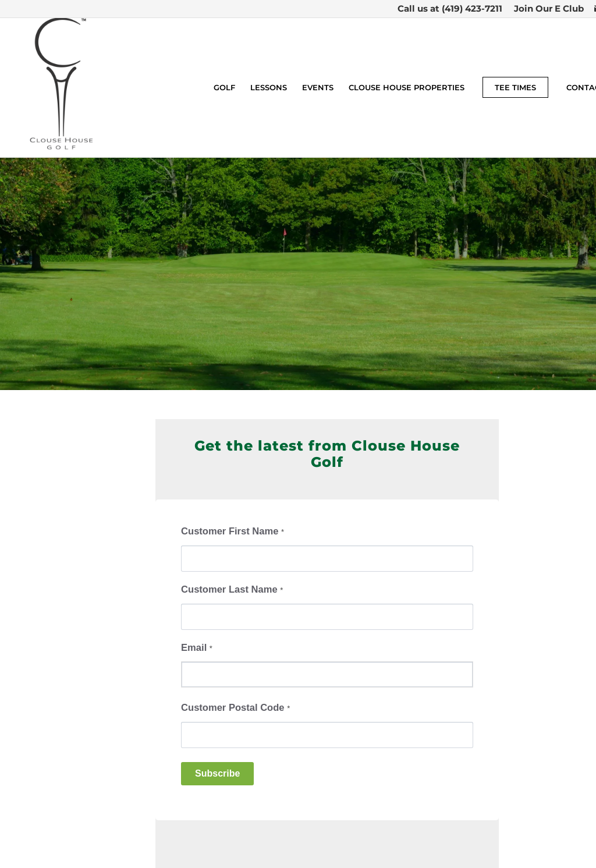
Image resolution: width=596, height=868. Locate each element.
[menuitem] (546, 9)
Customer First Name (233, 531)
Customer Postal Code (235, 708)
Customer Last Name (232, 589)
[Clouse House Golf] (62, 87)
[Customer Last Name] (327, 617)
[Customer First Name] (327, 559)
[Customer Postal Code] (327, 735)
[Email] (327, 674)
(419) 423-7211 (472, 8)
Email (197, 648)
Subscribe (217, 773)
